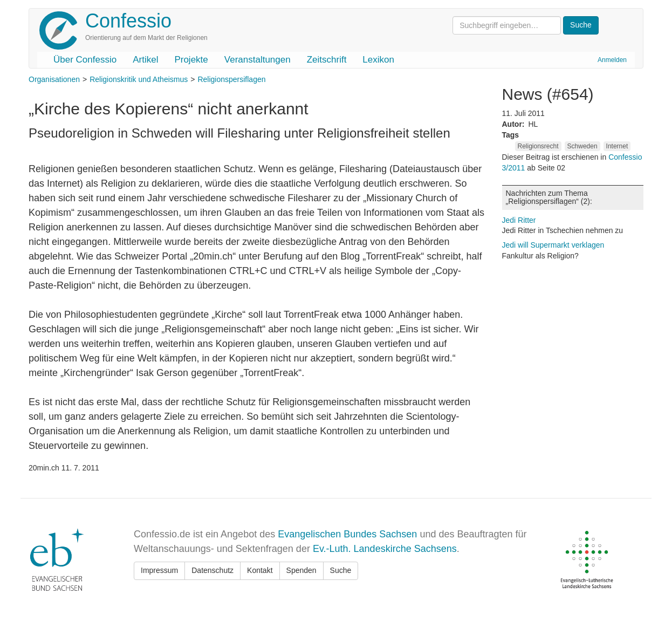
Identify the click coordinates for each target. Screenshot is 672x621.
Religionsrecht (538, 146)
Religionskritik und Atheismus (139, 79)
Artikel (145, 60)
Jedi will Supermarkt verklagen (553, 245)
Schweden (582, 146)
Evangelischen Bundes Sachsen (347, 534)
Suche (341, 570)
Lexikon (378, 60)
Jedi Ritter (519, 220)
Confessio (128, 21)
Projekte (191, 60)
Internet (617, 146)
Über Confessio (85, 60)
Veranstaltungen (258, 60)
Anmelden (612, 60)
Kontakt (260, 570)
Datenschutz (212, 570)
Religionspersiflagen (231, 79)
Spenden (301, 570)
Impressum (159, 570)
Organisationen (54, 79)
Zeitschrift (327, 60)
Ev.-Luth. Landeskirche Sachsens (385, 549)
